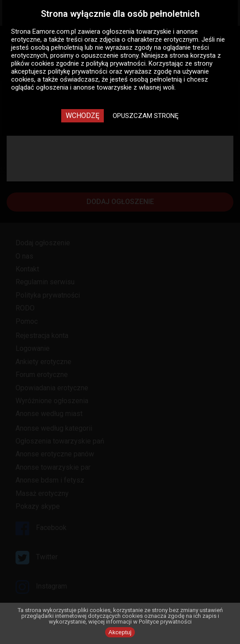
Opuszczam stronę (146, 116)
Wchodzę (83, 116)
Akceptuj (120, 632)
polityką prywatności (116, 63)
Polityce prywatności (165, 622)
